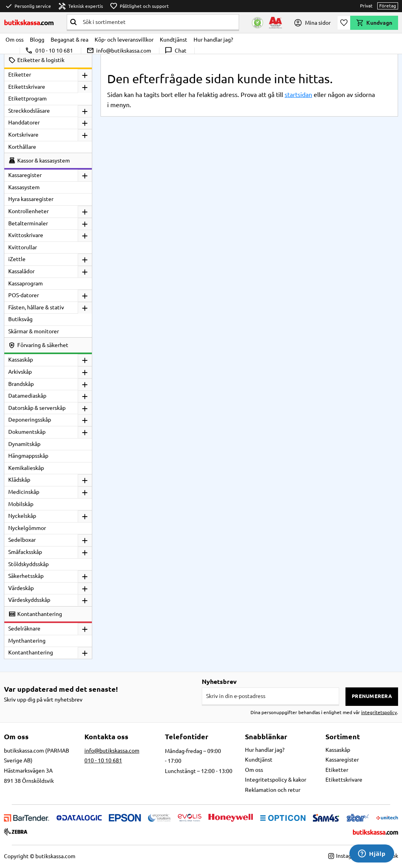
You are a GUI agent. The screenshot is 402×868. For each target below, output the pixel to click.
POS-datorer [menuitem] (24, 295)
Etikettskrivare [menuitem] (27, 87)
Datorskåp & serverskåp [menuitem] (37, 408)
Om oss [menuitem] (15, 40)
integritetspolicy (379, 712)
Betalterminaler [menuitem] (28, 223)
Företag (388, 6)
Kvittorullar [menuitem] (23, 247)
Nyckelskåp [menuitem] (22, 516)
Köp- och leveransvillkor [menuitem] (124, 40)
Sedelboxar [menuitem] (22, 540)
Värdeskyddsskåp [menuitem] (29, 600)
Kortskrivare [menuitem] (23, 135)
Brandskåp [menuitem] (21, 384)
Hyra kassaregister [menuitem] (31, 199)
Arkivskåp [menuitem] (20, 372)
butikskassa (29, 22)
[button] (344, 23)
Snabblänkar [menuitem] (266, 736)
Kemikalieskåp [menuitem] (26, 468)
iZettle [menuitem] (17, 259)
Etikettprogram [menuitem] (27, 99)
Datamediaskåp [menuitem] (27, 396)
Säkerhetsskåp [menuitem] (26, 576)
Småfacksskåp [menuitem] (25, 552)
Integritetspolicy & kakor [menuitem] (276, 780)
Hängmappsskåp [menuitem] (28, 456)
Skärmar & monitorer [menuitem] (34, 331)
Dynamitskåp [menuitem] (24, 444)
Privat (366, 6)
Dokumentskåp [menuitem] (27, 432)
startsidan (298, 95)
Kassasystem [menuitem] (24, 187)
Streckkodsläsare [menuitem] (29, 111)
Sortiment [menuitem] (343, 736)
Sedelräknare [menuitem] (24, 629)
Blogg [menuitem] (37, 40)
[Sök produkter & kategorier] (159, 22)
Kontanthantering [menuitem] (31, 652)
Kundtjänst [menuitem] (174, 40)
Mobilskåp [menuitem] (21, 504)
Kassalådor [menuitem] (21, 271)
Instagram (344, 856)
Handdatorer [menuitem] (24, 122)
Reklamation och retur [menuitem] (273, 790)
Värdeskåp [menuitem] (21, 588)
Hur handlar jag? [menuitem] (213, 40)
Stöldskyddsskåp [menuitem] (28, 564)
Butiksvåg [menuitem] (20, 319)
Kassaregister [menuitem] (25, 175)
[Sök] (73, 22)
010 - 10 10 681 (49, 51)
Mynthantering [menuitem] (27, 641)
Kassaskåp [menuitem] (21, 360)
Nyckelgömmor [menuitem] (27, 528)
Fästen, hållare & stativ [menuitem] (36, 307)
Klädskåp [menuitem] (19, 480)
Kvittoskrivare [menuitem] (26, 235)
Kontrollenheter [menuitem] (28, 211)
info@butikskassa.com (119, 51)
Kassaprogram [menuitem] (26, 283)
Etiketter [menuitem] (20, 75)
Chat (175, 51)
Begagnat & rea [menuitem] (69, 40)
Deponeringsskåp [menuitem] (30, 420)
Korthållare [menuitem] (22, 147)
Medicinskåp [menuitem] (24, 492)
